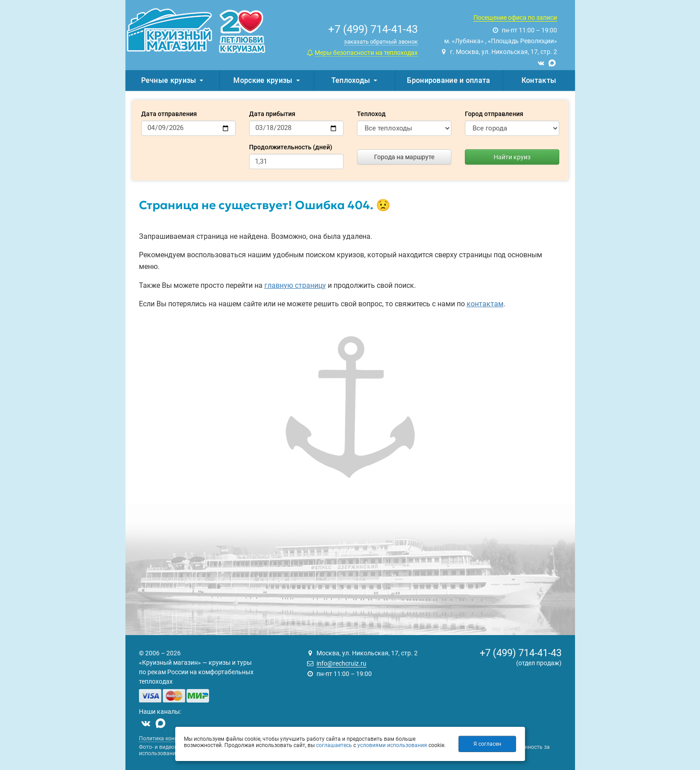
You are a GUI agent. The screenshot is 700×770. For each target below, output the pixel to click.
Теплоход (371, 114)
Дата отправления (169, 114)
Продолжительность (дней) (291, 147)
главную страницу (295, 285)
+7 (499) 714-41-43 (521, 653)
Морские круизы (266, 80)
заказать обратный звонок (381, 42)
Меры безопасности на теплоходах (366, 53)
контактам (485, 304)
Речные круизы (172, 80)
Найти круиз (512, 157)
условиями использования (392, 745)
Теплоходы (354, 80)
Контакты (539, 80)
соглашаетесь (334, 745)
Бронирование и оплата (448, 80)
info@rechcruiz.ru (341, 663)
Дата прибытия (272, 114)
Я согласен (487, 744)
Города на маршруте (404, 157)
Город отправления (494, 114)
